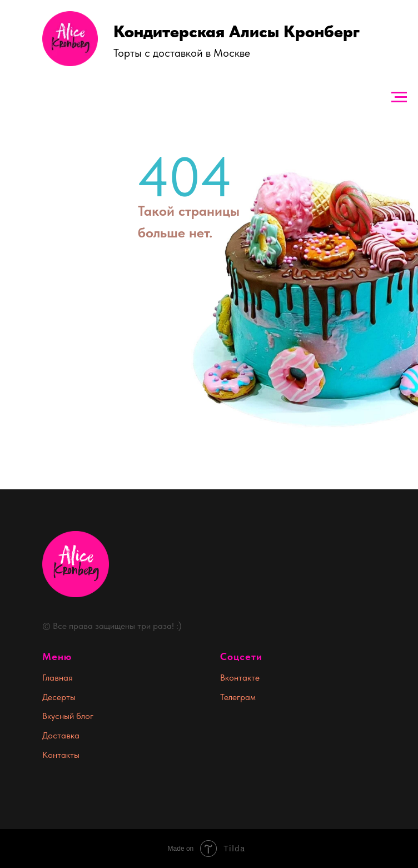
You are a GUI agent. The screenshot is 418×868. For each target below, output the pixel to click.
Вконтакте (240, 678)
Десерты (59, 697)
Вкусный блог (68, 716)
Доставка (61, 735)
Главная (58, 678)
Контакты (61, 755)
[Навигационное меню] (399, 97)
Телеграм (238, 697)
